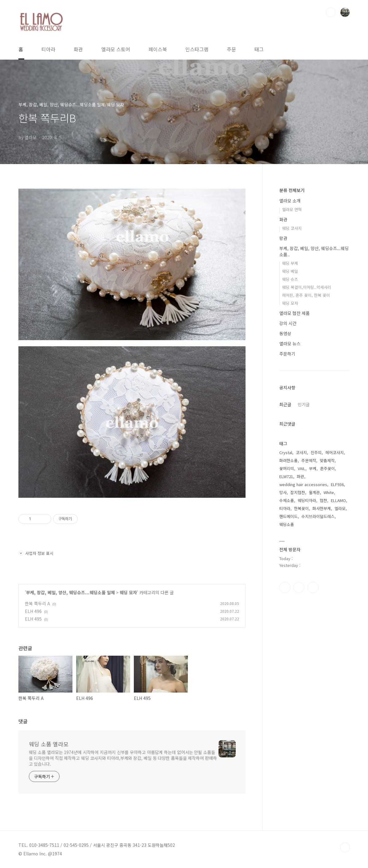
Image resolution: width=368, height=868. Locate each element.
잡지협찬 (298, 492)
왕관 (283, 238)
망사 (283, 492)
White (329, 492)
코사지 (301, 452)
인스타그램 (197, 49)
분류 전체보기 (292, 190)
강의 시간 (288, 323)
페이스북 (158, 49)
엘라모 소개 (290, 201)
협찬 (323, 500)
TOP (345, 847)
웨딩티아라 (307, 500)
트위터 (313, 587)
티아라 (48, 49)
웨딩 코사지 (292, 228)
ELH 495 (33, 619)
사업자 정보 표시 (36, 553)
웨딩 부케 (290, 263)
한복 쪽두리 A (37, 603)
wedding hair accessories (303, 484)
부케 (313, 468)
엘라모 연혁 (292, 209)
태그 (259, 49)
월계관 (314, 492)
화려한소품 (289, 460)
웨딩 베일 (290, 271)
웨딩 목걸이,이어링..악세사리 (307, 287)
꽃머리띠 (287, 468)
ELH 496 (33, 611)
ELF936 (337, 484)
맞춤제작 (327, 460)
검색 (331, 12)
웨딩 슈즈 (290, 279)
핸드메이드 (289, 516)
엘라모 (340, 508)
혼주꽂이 (327, 468)
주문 (231, 49)
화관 (78, 49)
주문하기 (287, 354)
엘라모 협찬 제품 (294, 313)
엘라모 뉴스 (290, 344)
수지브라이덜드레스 (318, 516)
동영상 (285, 333)
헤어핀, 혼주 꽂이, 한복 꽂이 (306, 295)
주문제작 (309, 460)
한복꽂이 (301, 508)
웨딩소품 (287, 524)
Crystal (286, 452)
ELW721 (286, 476)
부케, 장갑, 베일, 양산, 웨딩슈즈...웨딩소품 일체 (70, 592)
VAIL (302, 468)
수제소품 (287, 500)
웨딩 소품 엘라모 (49, 744)
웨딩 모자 (128, 592)
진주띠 (316, 452)
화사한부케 (322, 508)
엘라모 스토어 (116, 49)
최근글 (285, 404)
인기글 (304, 404)
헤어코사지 (335, 452)
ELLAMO (338, 500)
